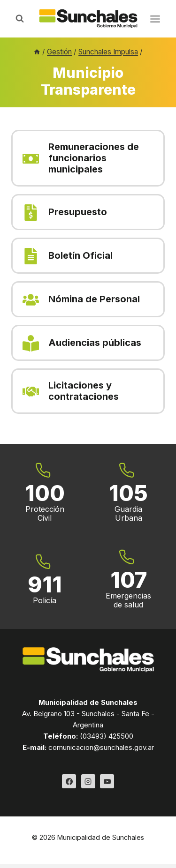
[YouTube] (107, 781)
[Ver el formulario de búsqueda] (20, 19)
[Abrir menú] (155, 19)
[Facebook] (69, 781)
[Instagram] (88, 781)
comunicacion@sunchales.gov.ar (101, 747)
